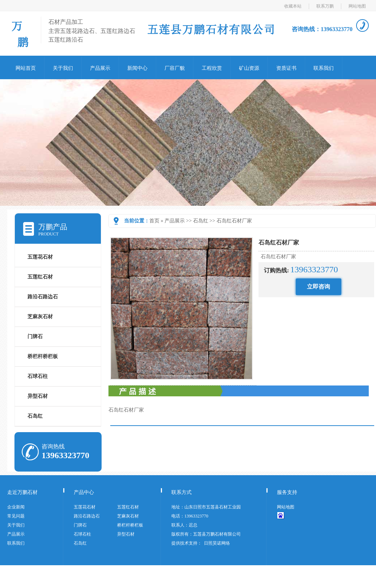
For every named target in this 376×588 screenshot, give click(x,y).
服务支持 (287, 492)
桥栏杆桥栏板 (43, 356)
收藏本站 (293, 6)
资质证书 (286, 68)
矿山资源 (249, 68)
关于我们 (63, 68)
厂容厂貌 (175, 68)
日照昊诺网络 (217, 543)
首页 (154, 221)
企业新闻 (16, 507)
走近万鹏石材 (22, 492)
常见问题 (16, 516)
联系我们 (324, 68)
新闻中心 (137, 68)
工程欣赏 (212, 68)
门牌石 (35, 336)
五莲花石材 (40, 257)
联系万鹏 (325, 6)
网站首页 (26, 68)
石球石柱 (38, 376)
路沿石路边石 (43, 297)
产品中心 (84, 492)
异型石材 (38, 396)
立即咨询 (319, 287)
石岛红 (201, 221)
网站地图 (357, 6)
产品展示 (100, 68)
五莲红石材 (40, 277)
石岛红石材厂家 (234, 221)
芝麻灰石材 (40, 317)
